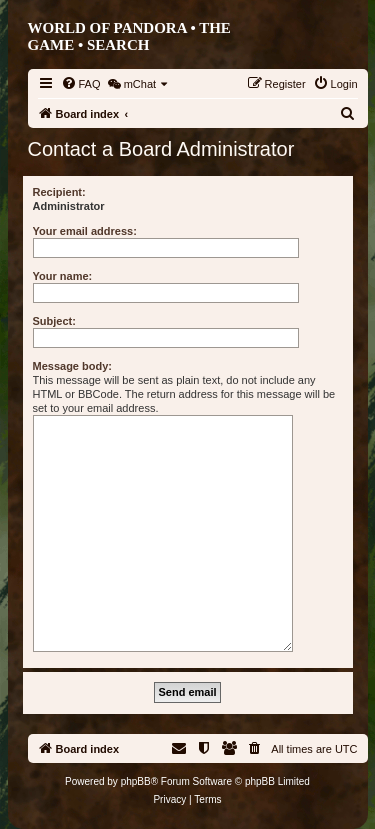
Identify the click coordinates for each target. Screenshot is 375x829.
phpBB (136, 781)
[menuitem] (81, 84)
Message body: (72, 366)
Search (118, 45)
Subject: (54, 321)
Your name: (63, 276)
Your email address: (85, 231)
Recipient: (59, 192)
